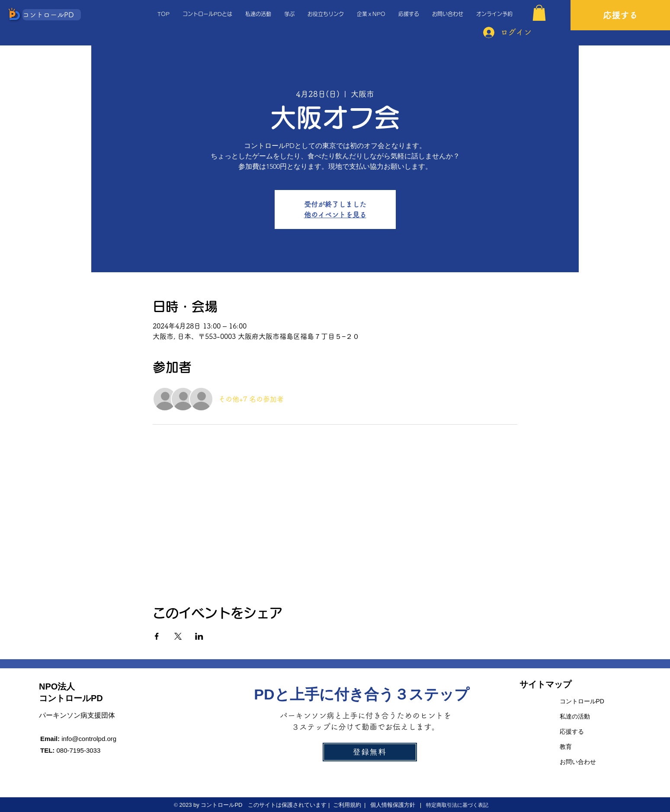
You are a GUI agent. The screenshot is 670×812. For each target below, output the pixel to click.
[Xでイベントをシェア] (178, 636)
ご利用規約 (347, 805)
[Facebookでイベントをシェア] (157, 636)
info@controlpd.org (89, 739)
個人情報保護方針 (392, 805)
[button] (539, 13)
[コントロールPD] (52, 15)
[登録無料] (370, 752)
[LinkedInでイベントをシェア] (199, 636)
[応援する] (620, 15)
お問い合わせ (578, 762)
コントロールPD (582, 701)
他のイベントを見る (335, 215)
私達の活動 (575, 716)
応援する (572, 731)
